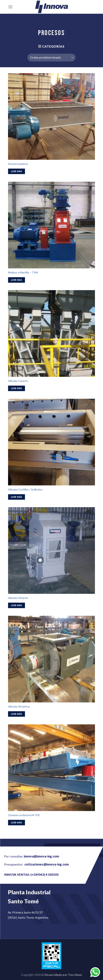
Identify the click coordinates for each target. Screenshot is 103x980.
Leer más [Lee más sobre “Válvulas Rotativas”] (17, 714)
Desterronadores (18, 164)
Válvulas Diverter (18, 598)
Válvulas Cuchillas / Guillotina (25, 490)
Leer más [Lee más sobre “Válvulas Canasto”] (17, 388)
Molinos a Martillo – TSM (23, 272)
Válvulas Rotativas (19, 707)
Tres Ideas (75, 975)
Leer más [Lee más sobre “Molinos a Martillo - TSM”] (17, 280)
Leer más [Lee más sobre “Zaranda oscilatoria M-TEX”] (17, 822)
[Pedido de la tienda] (51, 58)
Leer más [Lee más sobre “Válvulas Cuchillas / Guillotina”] (17, 497)
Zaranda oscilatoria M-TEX (24, 815)
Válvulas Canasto (18, 381)
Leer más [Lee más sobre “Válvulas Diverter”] (17, 605)
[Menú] (10, 7)
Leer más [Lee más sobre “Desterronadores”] (17, 171)
